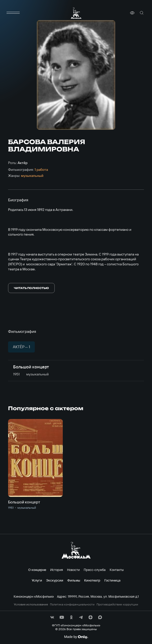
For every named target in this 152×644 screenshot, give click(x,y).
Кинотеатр (92, 580)
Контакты (117, 570)
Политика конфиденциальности (72, 604)
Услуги (37, 580)
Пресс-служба (95, 570)
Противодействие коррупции (117, 604)
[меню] (13, 13)
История (57, 570)
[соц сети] (52, 617)
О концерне (37, 570)
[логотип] (76, 13)
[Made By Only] (76, 637)
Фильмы (74, 580)
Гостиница (112, 580)
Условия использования (31, 604)
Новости (73, 570)
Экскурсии (55, 580)
